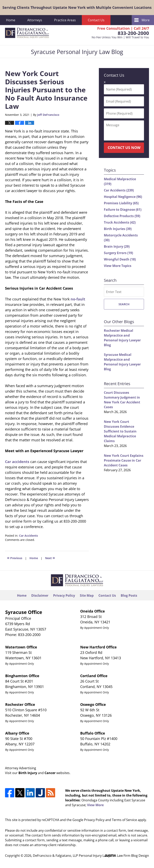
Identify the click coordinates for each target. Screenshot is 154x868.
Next (50, 558)
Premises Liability (121, 203)
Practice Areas (65, 20)
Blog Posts (129, 595)
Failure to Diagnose (123, 210)
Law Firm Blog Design (127, 856)
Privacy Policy (64, 595)
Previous (15, 558)
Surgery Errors (118, 253)
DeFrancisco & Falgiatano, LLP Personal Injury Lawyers (74, 856)
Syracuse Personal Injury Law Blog (27, 33)
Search (124, 304)
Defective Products (122, 216)
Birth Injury (28, 773)
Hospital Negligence (123, 197)
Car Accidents (28, 536)
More (146, 20)
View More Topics (118, 266)
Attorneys (35, 20)
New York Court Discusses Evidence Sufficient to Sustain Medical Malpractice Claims (120, 431)
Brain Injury (117, 246)
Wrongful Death (120, 259)
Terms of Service (124, 820)
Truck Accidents (120, 222)
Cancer (50, 773)
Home (11, 20)
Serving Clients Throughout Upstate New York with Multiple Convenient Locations (77, 7)
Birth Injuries (118, 229)
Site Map (87, 595)
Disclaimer (40, 595)
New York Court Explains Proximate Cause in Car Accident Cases (124, 460)
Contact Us (96, 20)
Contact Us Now (124, 148)
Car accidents (17, 462)
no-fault (78, 299)
